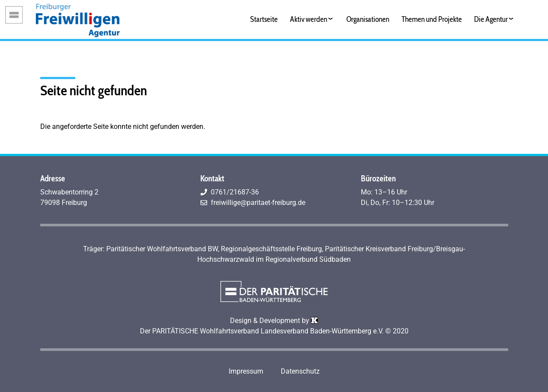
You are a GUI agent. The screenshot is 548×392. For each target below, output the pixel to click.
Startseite (264, 19)
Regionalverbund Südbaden (308, 259)
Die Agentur (491, 19)
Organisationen (368, 19)
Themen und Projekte (432, 19)
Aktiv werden (309, 19)
